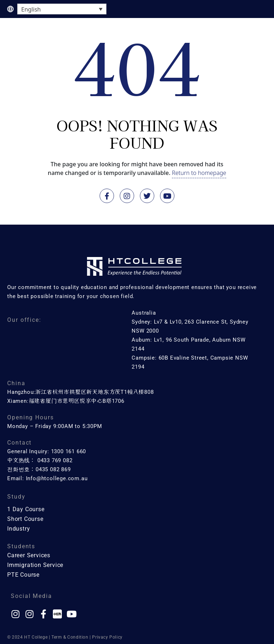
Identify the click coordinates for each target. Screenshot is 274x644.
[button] (260, 32)
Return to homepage (199, 173)
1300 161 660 (69, 451)
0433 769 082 (55, 460)
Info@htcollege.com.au (57, 478)
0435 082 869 (53, 469)
